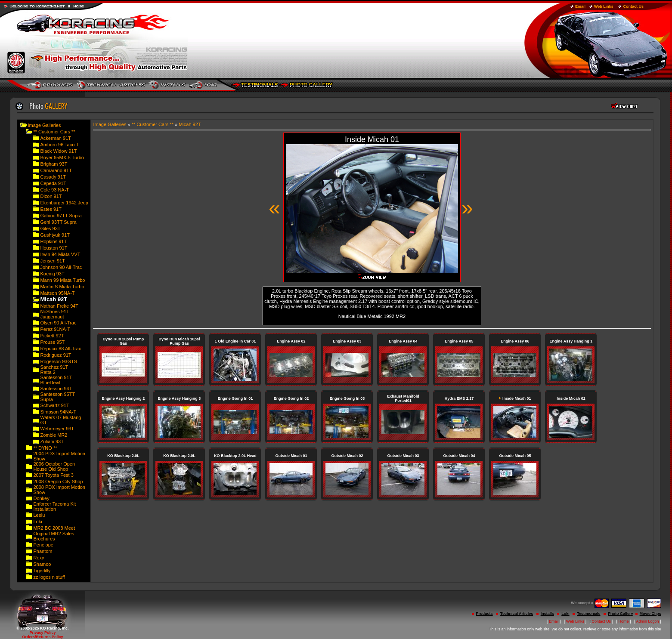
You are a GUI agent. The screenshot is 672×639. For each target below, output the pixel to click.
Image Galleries (44, 125)
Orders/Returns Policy (42, 637)
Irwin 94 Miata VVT (60, 254)
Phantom (43, 551)
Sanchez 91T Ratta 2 (54, 370)
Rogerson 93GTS (59, 361)
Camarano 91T (56, 170)
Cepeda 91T (53, 183)
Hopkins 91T (53, 241)
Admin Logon (648, 621)
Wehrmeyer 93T (57, 429)
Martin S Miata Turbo (62, 287)
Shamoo (42, 564)
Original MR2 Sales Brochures (54, 536)
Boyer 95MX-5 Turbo (62, 157)
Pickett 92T (52, 336)
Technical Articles (517, 614)
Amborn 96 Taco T (59, 145)
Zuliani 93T (52, 441)
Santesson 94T (56, 389)
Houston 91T (54, 248)
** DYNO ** (45, 448)
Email (580, 6)
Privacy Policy (42, 633)
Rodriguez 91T (56, 355)
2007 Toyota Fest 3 (53, 475)
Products (485, 614)
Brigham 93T (54, 164)
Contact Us (633, 6)
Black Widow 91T (58, 151)
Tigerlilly (42, 571)
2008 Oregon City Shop (58, 482)
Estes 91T (51, 209)
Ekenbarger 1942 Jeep (64, 203)
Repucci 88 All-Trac (60, 349)
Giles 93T (50, 228)
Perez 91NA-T (55, 329)
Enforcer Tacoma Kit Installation (54, 506)
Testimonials (588, 614)
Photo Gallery (621, 614)
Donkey (41, 498)
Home (624, 621)
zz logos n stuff (49, 577)
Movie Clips (650, 614)
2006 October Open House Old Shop (54, 466)
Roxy (39, 558)
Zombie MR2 (54, 435)
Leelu (39, 515)
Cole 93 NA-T (54, 190)
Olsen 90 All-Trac (58, 323)
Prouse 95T (52, 342)
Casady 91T (53, 177)
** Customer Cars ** (54, 132)
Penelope (43, 545)
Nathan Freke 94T (59, 306)
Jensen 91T (52, 261)
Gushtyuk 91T (55, 235)
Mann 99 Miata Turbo (62, 280)
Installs (547, 614)
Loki (37, 522)
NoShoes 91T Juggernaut (54, 314)
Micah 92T (190, 124)
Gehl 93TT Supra (58, 222)
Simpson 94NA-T (58, 412)
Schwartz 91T (54, 405)
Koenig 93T (52, 274)
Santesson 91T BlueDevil (56, 380)
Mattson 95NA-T (57, 293)
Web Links (604, 6)
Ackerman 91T (56, 138)
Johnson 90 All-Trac (61, 267)
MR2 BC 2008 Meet (54, 528)
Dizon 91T (51, 196)
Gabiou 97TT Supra (61, 216)
